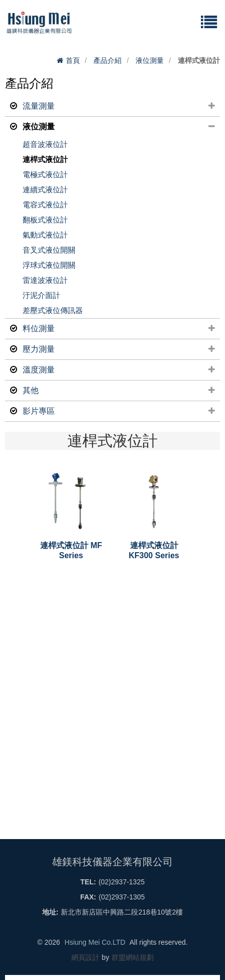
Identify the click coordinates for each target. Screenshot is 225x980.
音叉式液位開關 (49, 250)
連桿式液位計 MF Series (71, 550)
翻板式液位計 (45, 220)
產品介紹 (107, 60)
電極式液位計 (45, 174)
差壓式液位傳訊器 (53, 310)
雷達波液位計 (45, 280)
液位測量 (150, 60)
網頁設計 (85, 957)
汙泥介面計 (41, 295)
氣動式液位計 (45, 235)
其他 (115, 391)
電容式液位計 (45, 205)
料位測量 (115, 329)
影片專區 (115, 411)
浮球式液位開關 (49, 265)
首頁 (68, 60)
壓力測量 (115, 349)
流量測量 (115, 106)
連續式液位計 (45, 190)
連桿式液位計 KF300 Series (154, 550)
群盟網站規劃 (133, 957)
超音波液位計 (45, 144)
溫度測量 (115, 370)
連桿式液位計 (45, 159)
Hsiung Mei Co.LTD (95, 942)
